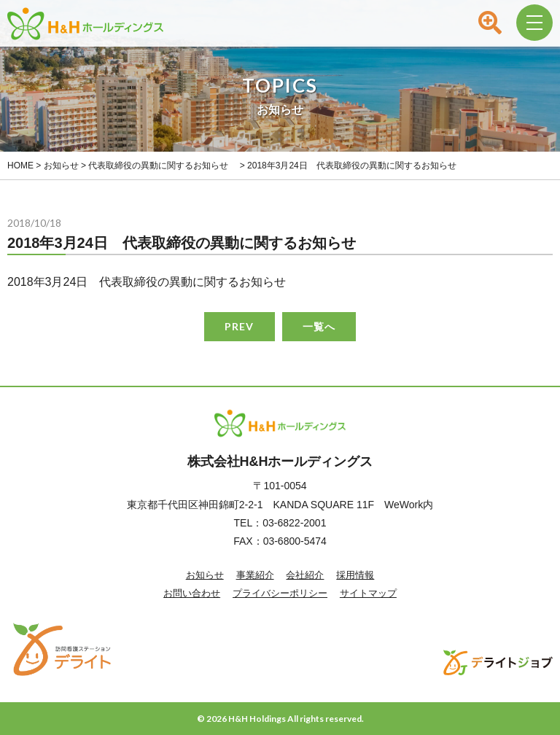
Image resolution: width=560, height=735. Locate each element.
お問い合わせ (192, 593)
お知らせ (205, 575)
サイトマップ (368, 593)
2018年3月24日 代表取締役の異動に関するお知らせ (147, 282)
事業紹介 (255, 575)
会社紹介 (305, 575)
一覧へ (319, 326)
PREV (239, 326)
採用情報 (355, 575)
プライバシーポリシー (280, 593)
